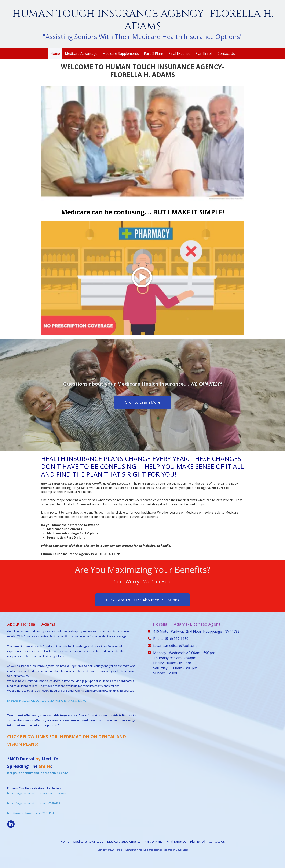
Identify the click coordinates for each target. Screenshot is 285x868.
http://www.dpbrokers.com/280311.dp (31, 813)
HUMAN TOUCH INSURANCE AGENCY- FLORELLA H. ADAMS (143, 20)
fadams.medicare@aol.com (175, 646)
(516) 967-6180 (177, 639)
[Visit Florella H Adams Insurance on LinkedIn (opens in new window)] (11, 824)
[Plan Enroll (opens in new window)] (204, 54)
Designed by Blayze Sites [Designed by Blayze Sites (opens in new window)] (176, 850)
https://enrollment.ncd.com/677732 (38, 773)
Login (142, 857)
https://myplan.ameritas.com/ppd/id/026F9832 (37, 793)
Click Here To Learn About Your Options (143, 600)
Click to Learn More (143, 402)
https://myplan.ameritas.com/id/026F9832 (34, 803)
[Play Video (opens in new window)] (143, 278)
